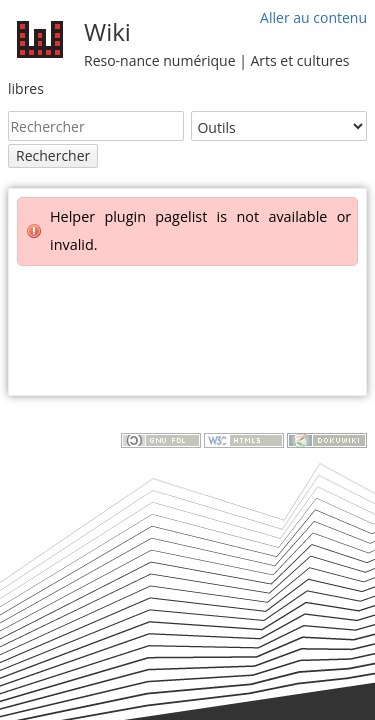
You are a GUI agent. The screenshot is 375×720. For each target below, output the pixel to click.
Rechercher (53, 155)
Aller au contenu (313, 17)
